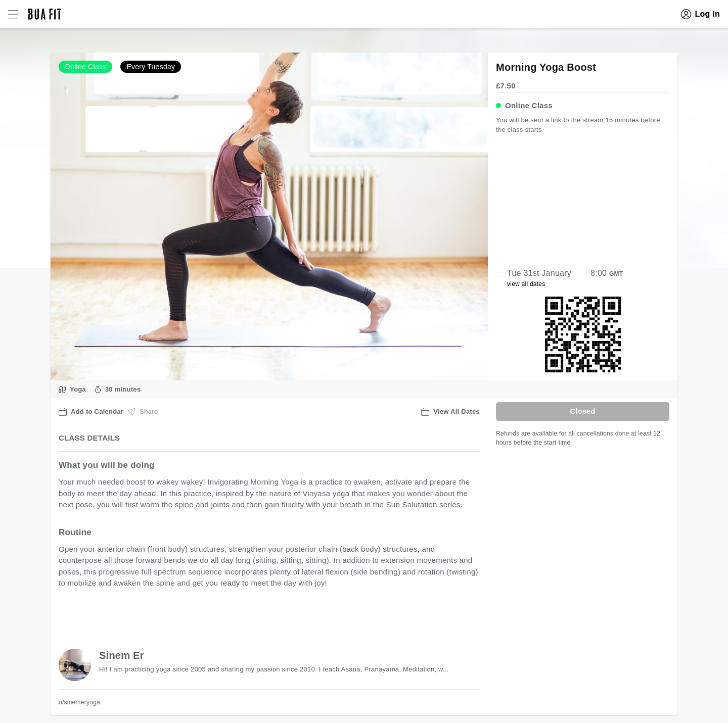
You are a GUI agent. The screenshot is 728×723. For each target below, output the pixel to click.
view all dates (526, 284)
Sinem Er (122, 655)
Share (143, 412)
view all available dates (263, 615)
